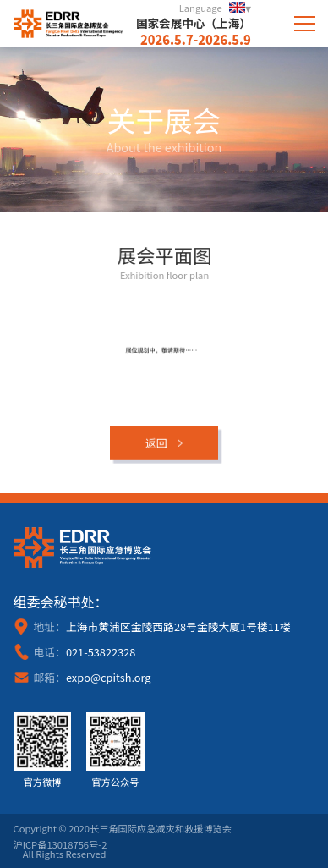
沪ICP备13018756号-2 (60, 845)
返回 (156, 446)
